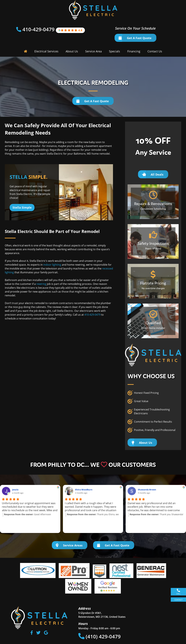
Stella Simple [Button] (22, 207)
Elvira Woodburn (84, 490)
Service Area (93, 51)
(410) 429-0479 (100, 636)
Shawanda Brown (147, 490)
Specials (115, 51)
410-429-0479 (39, 29)
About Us (72, 51)
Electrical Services (46, 51)
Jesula (15, 490)
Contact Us (155, 51)
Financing (134, 51)
